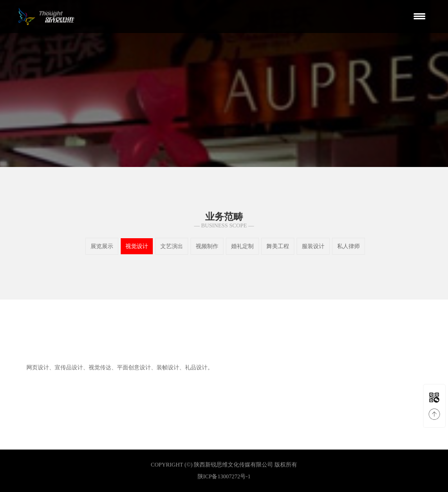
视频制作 (207, 246)
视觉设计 (137, 246)
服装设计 (313, 246)
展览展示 (102, 246)
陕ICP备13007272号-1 (224, 476)
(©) (188, 465)
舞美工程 (278, 246)
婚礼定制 (242, 246)
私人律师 (348, 246)
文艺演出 (172, 246)
